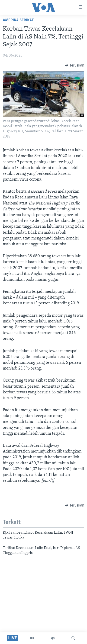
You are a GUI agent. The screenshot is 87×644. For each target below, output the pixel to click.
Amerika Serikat (18, 20)
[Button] (74, 65)
